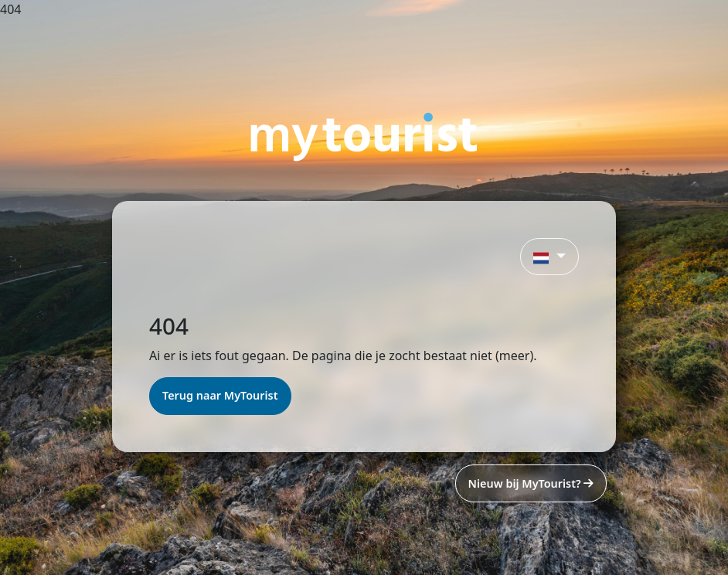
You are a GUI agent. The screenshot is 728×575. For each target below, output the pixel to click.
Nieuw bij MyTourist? (531, 483)
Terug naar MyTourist (220, 395)
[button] (549, 257)
